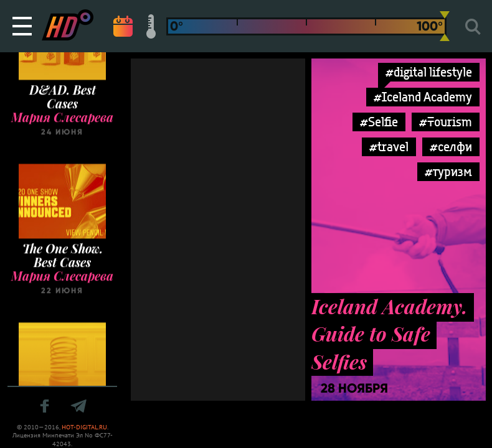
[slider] (445, 26)
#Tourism (446, 122)
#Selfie (379, 122)
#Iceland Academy (423, 97)
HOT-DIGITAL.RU (84, 427)
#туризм (448, 171)
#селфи (451, 147)
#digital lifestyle (429, 72)
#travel (389, 147)
